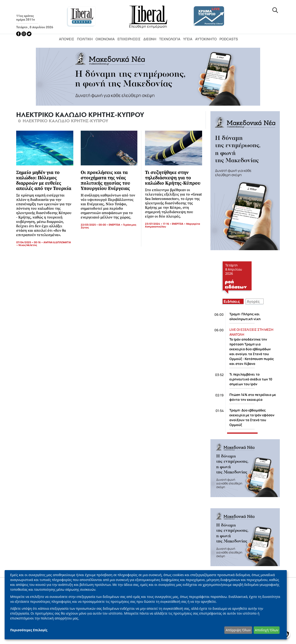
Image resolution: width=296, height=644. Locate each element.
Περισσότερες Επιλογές (29, 630)
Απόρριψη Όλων (238, 630)
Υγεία (188, 39)
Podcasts (229, 39)
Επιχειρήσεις (129, 39)
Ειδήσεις (232, 301)
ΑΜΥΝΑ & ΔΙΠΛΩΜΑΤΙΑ (57, 242)
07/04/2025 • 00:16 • (30, 242)
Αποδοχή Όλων (267, 630)
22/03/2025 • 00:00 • (95, 225)
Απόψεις (67, 39)
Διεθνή (150, 39)
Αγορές (253, 301)
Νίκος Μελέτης (28, 245)
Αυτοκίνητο (206, 39)
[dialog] (146, 605)
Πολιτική (85, 39)
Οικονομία (105, 39)
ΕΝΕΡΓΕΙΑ (114, 225)
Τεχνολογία (170, 39)
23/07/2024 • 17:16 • (158, 224)
